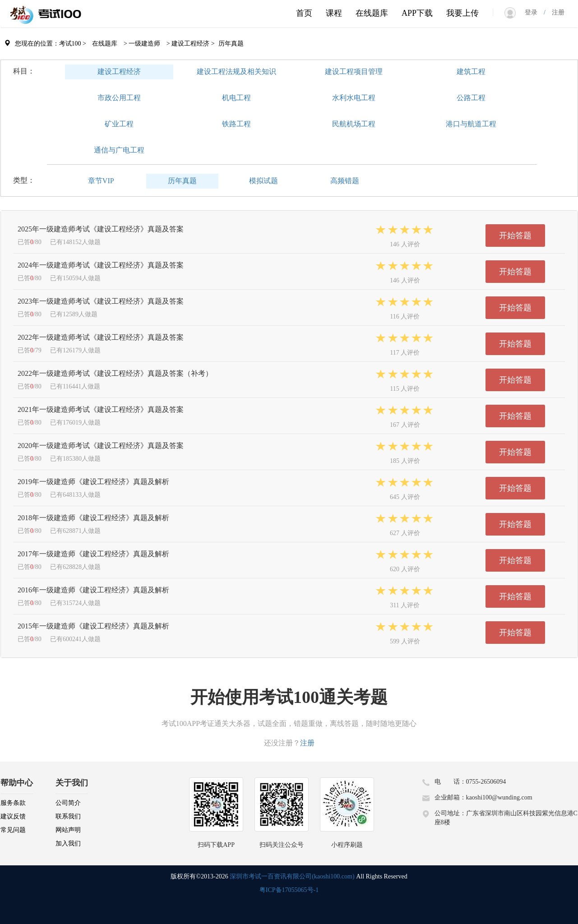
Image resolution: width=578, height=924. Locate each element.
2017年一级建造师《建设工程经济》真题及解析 (93, 554)
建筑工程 (471, 72)
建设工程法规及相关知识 (236, 72)
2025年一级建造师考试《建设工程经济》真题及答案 (101, 229)
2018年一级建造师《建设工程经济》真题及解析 (93, 518)
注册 (555, 12)
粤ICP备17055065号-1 (289, 890)
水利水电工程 (354, 98)
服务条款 (13, 803)
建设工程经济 (119, 72)
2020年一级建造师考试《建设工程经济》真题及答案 (101, 446)
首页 (304, 13)
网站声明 (68, 830)
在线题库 (372, 13)
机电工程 (236, 98)
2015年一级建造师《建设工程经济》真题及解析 (93, 626)
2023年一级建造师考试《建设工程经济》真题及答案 (101, 301)
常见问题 (13, 830)
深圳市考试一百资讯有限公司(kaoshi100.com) (292, 876)
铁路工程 (236, 124)
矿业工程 (119, 124)
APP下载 (417, 13)
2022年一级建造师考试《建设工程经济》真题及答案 (101, 337)
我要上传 (462, 13)
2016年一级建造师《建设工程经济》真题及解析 (93, 590)
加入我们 (68, 843)
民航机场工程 (354, 124)
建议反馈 (13, 816)
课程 (334, 13)
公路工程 (471, 98)
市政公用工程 (119, 98)
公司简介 (68, 803)
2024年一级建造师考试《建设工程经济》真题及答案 (101, 265)
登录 (534, 12)
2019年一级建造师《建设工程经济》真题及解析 (93, 482)
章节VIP (101, 181)
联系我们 (68, 816)
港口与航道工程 (471, 124)
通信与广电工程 (119, 150)
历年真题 (182, 181)
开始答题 (515, 236)
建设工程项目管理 (354, 72)
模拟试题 (264, 181)
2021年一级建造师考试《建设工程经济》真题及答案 (101, 409)
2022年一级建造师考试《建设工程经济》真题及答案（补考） (115, 373)
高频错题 (345, 181)
